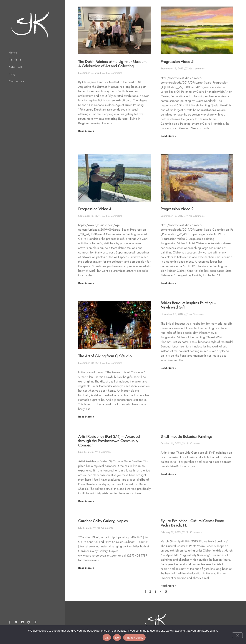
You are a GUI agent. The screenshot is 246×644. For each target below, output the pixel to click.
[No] (237, 635)
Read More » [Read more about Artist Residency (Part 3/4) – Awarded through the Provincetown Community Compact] (86, 501)
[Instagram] (35, 623)
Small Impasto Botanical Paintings (187, 436)
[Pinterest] (29, 623)
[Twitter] (16, 623)
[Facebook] (10, 623)
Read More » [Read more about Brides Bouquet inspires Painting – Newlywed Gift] (168, 368)
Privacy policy (134, 638)
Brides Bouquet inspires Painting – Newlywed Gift (189, 305)
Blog (12, 74)
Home (13, 53)
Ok (107, 638)
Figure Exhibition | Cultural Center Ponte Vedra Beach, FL (192, 523)
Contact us (17, 81)
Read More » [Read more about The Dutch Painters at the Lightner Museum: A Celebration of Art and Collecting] (86, 131)
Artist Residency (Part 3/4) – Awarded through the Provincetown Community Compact (109, 441)
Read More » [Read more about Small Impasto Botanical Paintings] (168, 474)
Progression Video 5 (177, 62)
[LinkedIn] (22, 623)
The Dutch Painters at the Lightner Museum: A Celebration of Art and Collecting (113, 64)
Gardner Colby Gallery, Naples (103, 521)
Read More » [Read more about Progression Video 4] (86, 283)
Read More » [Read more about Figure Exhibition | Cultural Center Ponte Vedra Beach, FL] (168, 586)
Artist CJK (16, 67)
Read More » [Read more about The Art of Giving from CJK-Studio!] (86, 417)
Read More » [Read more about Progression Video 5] (168, 136)
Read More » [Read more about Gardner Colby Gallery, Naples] (86, 568)
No (117, 638)
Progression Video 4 (95, 209)
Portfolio (15, 60)
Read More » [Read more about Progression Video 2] (168, 283)
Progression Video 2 (177, 209)
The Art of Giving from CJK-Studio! (105, 356)
